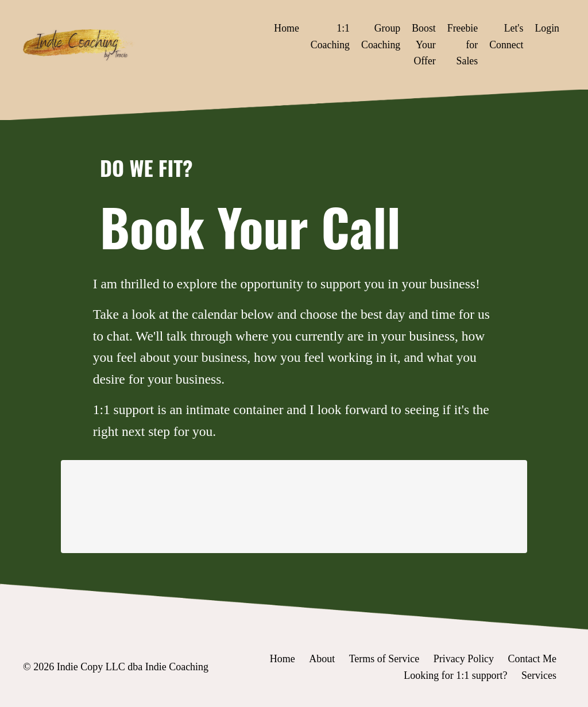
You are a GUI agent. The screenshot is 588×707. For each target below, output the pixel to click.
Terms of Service (384, 662)
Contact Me (532, 662)
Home (284, 28)
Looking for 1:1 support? (455, 678)
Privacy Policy (464, 662)
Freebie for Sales (462, 45)
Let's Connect (506, 36)
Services (539, 678)
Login (547, 28)
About (322, 662)
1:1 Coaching (328, 36)
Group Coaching (379, 36)
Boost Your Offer (423, 45)
